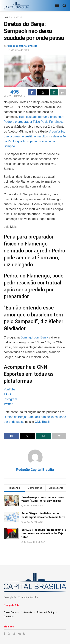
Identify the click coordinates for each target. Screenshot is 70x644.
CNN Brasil (42, 422)
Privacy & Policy (46, 612)
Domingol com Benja (34, 337)
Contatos (9, 617)
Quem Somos (11, 612)
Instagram (10, 399)
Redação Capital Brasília (23, 46)
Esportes (17, 17)
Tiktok (8, 394)
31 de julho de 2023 (18, 50)
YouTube (10, 389)
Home (7, 17)
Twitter (8, 404)
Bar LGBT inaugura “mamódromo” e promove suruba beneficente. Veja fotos (44, 533)
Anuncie (28, 612)
